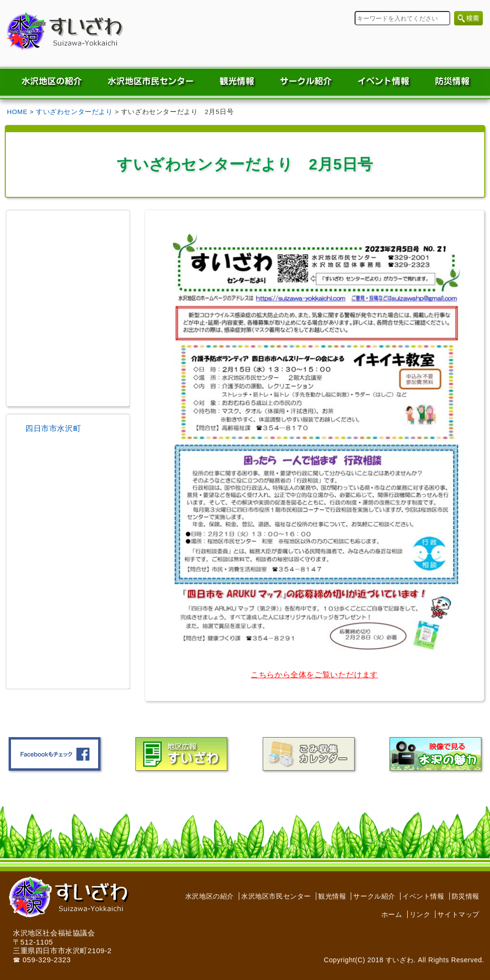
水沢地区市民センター (276, 896)
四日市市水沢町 (53, 428)
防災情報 (466, 896)
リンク (420, 914)
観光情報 (332, 896)
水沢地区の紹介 (210, 896)
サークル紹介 (374, 896)
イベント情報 (423, 896)
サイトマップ (458, 914)
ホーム (392, 914)
